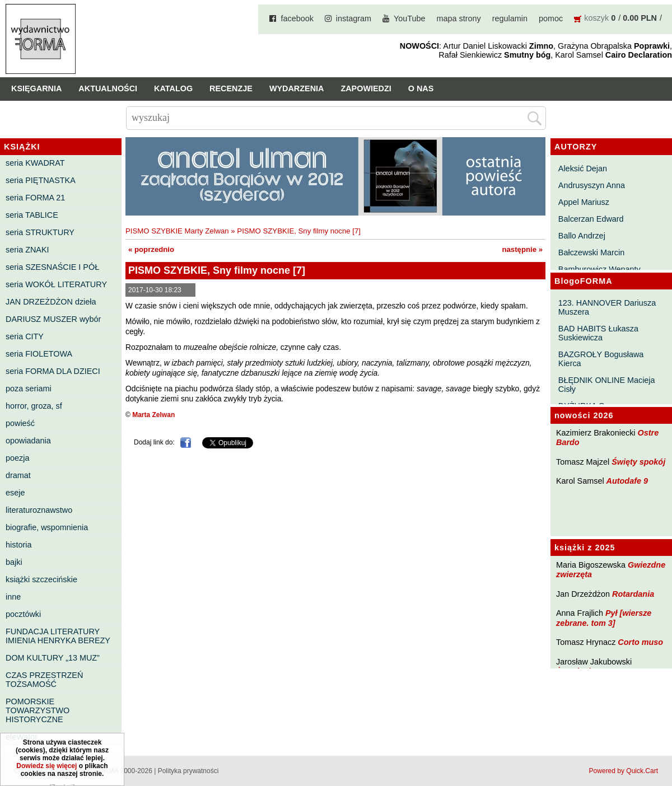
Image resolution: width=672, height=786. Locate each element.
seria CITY (25, 336)
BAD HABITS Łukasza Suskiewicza (598, 333)
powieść (20, 423)
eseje (15, 493)
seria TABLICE (32, 215)
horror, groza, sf (34, 406)
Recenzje (231, 88)
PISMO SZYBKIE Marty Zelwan (177, 231)
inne (13, 597)
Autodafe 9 (627, 481)
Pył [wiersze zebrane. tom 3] (604, 618)
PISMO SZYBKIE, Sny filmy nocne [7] (299, 231)
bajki (14, 562)
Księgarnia (36, 88)
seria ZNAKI (27, 250)
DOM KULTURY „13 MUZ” (53, 658)
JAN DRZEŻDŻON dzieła (51, 302)
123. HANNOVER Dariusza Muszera (607, 307)
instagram (354, 18)
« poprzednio (151, 249)
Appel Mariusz (584, 202)
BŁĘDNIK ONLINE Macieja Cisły (607, 385)
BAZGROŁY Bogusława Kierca (601, 359)
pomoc (551, 18)
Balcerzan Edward (591, 219)
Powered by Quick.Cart (624, 771)
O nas (421, 88)
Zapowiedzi (366, 88)
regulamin (510, 18)
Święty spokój (638, 462)
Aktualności (108, 88)
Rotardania (633, 594)
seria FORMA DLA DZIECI (53, 371)
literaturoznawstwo (39, 510)
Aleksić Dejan (583, 169)
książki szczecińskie (41, 579)
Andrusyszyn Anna (592, 185)
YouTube (410, 18)
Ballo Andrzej (582, 236)
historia (18, 545)
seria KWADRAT (35, 163)
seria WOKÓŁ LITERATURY (56, 284)
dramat (18, 475)
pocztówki (23, 614)
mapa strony (459, 18)
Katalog (173, 88)
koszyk (596, 18)
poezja (17, 458)
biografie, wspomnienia (47, 527)
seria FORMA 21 (35, 198)
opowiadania (28, 441)
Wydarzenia (297, 88)
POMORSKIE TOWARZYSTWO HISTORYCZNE (38, 710)
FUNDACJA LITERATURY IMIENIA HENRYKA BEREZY (58, 636)
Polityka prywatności (188, 771)
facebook (297, 18)
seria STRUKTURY (40, 232)
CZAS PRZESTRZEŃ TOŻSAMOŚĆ (44, 680)
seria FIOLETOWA (39, 354)
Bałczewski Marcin (591, 252)
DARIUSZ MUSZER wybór (53, 319)
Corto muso (640, 642)
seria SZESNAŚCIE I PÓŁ (52, 267)
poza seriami (29, 389)
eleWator (22, 737)
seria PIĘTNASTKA (41, 180)
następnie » (522, 249)
